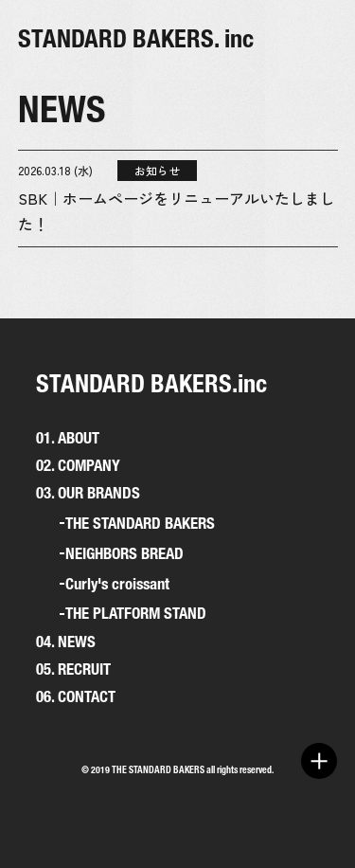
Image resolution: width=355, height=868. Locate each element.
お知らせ (157, 170)
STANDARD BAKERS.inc (151, 383)
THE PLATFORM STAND (136, 614)
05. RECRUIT (73, 669)
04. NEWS (66, 642)
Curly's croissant (117, 584)
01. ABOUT (68, 438)
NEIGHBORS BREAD (124, 554)
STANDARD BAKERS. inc (136, 38)
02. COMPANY (78, 465)
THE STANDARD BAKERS (140, 524)
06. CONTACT (76, 696)
